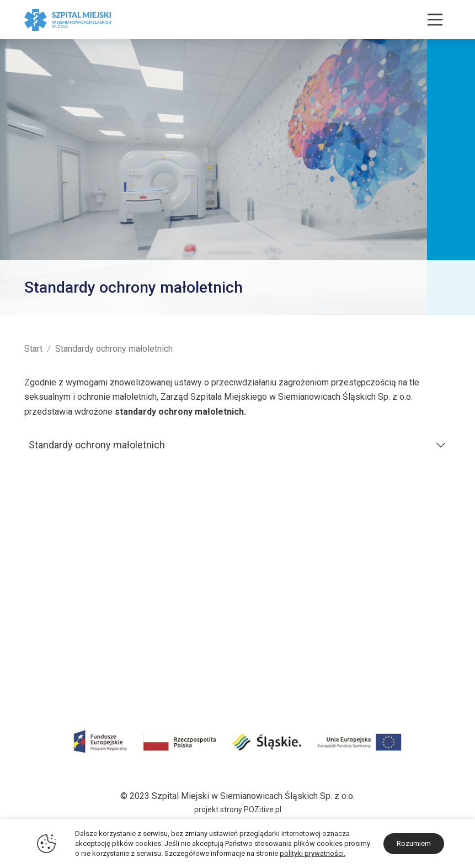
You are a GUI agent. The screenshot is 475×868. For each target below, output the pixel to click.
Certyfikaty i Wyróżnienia (72, 603)
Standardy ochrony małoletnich (97, 445)
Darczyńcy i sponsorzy (69, 661)
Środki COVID (51, 633)
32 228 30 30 (425, 653)
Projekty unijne (52, 618)
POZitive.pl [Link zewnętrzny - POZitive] (263, 809)
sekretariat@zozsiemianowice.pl (388, 682)
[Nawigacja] (435, 20)
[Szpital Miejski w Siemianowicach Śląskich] (68, 19)
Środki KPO (47, 647)
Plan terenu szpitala (63, 588)
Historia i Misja (53, 574)
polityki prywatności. (313, 853)
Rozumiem (414, 843)
